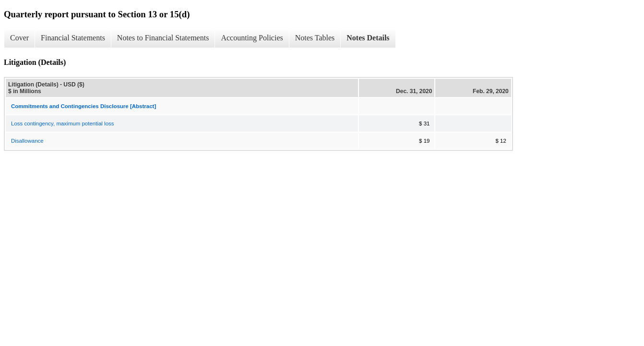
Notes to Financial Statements (163, 38)
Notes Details (368, 38)
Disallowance (27, 141)
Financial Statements (73, 38)
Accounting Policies (252, 38)
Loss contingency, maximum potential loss (63, 124)
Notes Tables (315, 38)
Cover (19, 38)
